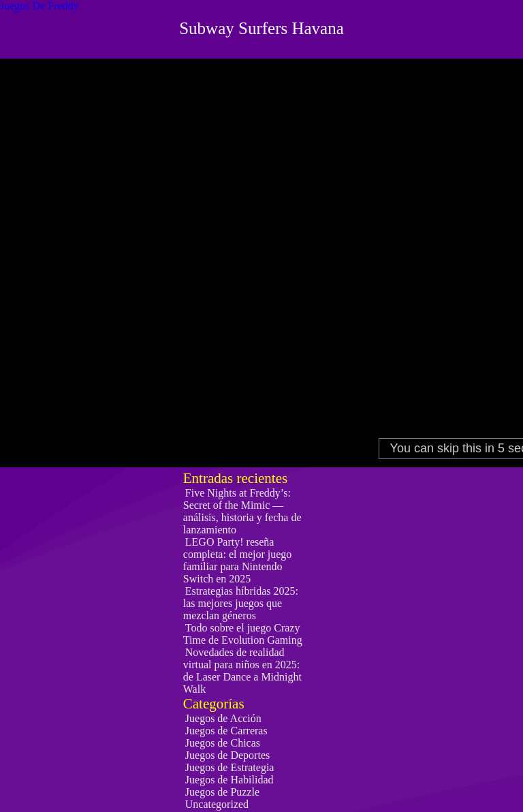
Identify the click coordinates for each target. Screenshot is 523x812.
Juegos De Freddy (39, 6)
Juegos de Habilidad (229, 780)
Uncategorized (217, 804)
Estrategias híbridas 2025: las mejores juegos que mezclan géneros (241, 603)
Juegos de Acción (223, 718)
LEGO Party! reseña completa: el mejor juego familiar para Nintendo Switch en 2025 (238, 560)
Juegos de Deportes (227, 755)
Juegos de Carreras (226, 731)
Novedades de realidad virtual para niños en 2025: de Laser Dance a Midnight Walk (242, 671)
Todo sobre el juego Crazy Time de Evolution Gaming (243, 634)
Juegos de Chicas (223, 743)
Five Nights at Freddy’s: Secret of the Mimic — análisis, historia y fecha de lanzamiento (242, 511)
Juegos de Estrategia (230, 767)
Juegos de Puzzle (222, 792)
